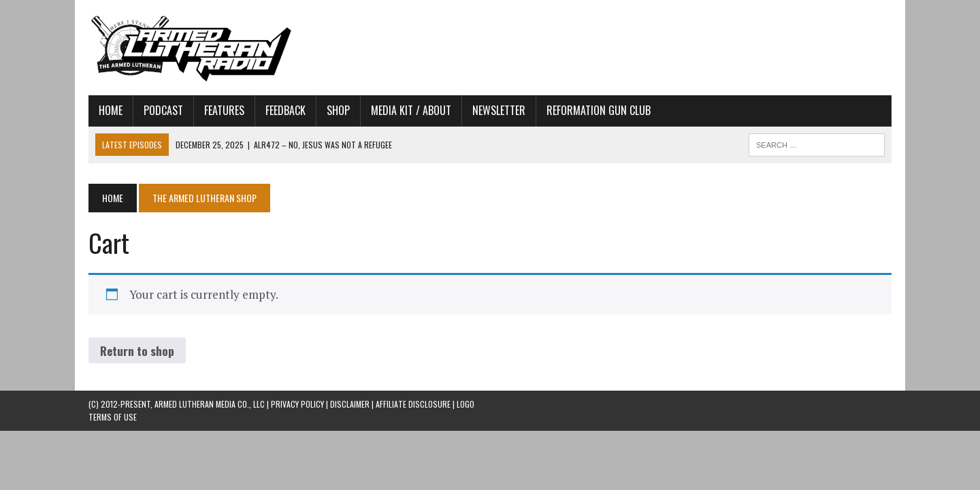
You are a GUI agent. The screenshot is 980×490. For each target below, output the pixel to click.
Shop (338, 110)
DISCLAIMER (350, 404)
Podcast (163, 110)
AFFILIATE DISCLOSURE (413, 404)
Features (224, 110)
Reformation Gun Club (599, 110)
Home (111, 110)
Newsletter (499, 110)
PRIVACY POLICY (297, 404)
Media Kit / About (411, 110)
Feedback (285, 110)
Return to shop (137, 351)
